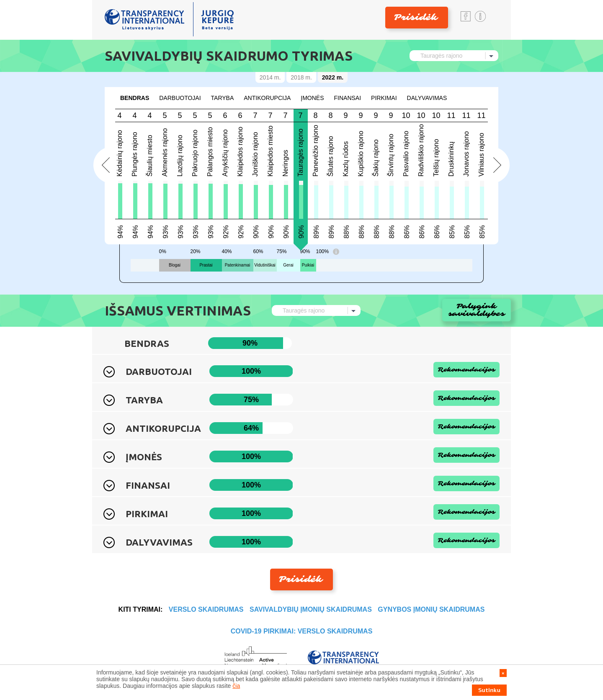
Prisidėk (416, 17)
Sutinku (489, 690)
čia (236, 686)
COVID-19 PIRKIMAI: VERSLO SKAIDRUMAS (302, 631)
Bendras (135, 98)
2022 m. (333, 77)
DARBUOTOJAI (180, 98)
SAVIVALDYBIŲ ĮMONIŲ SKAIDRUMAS (311, 609)
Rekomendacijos (466, 370)
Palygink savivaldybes (477, 310)
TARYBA (223, 98)
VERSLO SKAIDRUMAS (206, 609)
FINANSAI (348, 98)
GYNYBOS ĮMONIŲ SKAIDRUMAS (431, 609)
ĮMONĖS (312, 98)
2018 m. (301, 77)
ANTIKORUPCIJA (267, 98)
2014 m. (270, 77)
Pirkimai (384, 98)
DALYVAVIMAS (427, 98)
